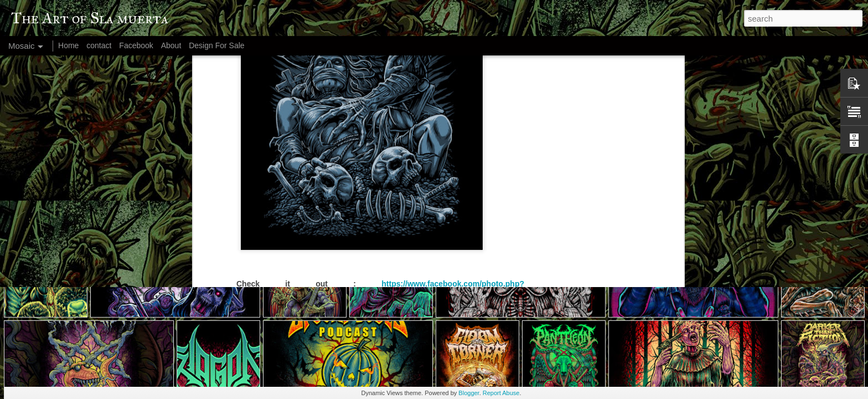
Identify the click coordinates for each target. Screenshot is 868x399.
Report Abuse (501, 393)
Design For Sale (216, 45)
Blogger (469, 393)
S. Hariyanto (434, 191)
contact (99, 45)
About (171, 45)
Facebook (136, 45)
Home (68, 45)
